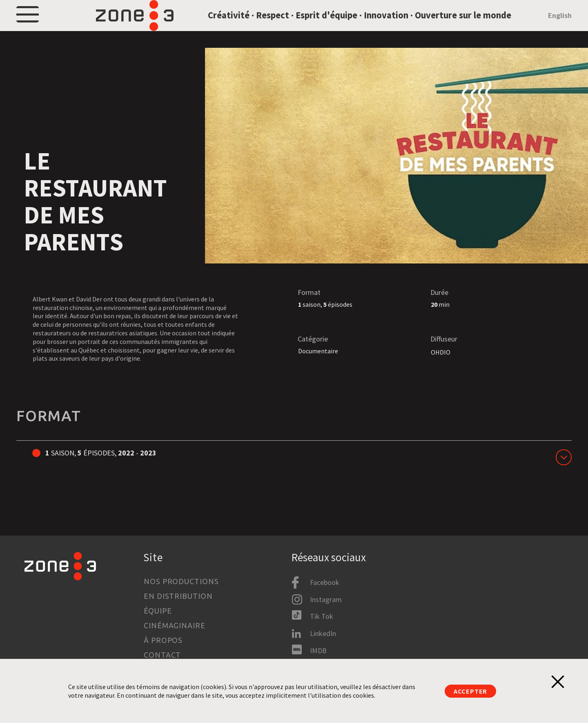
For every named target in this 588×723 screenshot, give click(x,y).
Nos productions (181, 582)
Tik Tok (322, 617)
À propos (163, 640)
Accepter (470, 691)
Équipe (158, 611)
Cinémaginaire (175, 626)
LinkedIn (323, 633)
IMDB (318, 650)
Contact (162, 655)
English (560, 26)
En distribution (178, 596)
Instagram (326, 599)
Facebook (325, 583)
